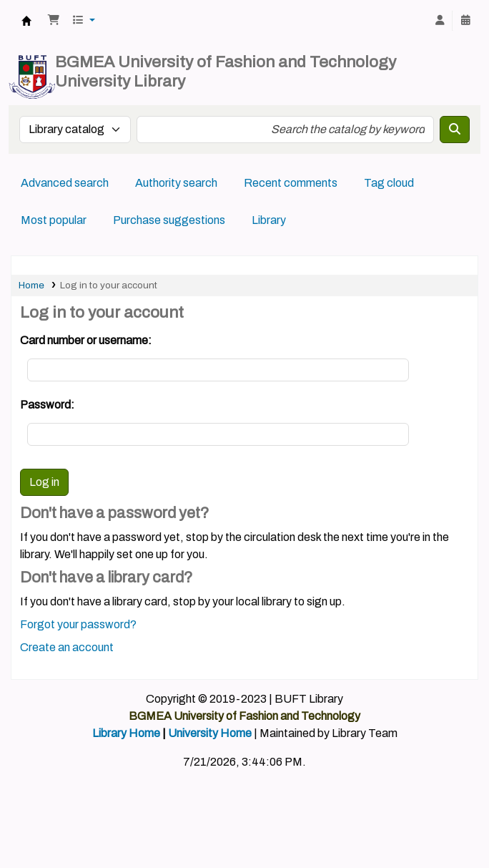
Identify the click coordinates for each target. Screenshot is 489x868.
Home (31, 285)
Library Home (126, 733)
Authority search (176, 183)
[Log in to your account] (440, 21)
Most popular (54, 220)
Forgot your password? (78, 624)
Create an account (67, 647)
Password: (47, 405)
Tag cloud (389, 183)
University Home (210, 733)
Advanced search (65, 183)
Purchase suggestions (169, 220)
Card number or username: (86, 340)
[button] (54, 21)
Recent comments (291, 183)
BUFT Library (26, 21)
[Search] (455, 130)
